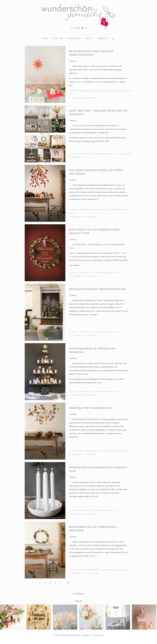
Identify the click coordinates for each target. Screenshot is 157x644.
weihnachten (85, 154)
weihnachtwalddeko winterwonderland (98, 289)
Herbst (82, 451)
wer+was (58, 39)
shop (46, 39)
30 (68, 583)
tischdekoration (102, 91)
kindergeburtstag (86, 91)
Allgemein (73, 91)
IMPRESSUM (86, 635)
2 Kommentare (90, 514)
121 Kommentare (92, 573)
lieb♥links (102, 39)
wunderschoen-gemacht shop (104, 154)
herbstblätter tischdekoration (91, 408)
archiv (89, 39)
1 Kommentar (90, 217)
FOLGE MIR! (78, 601)
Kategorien (74, 39)
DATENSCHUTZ (98, 635)
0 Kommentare (89, 98)
